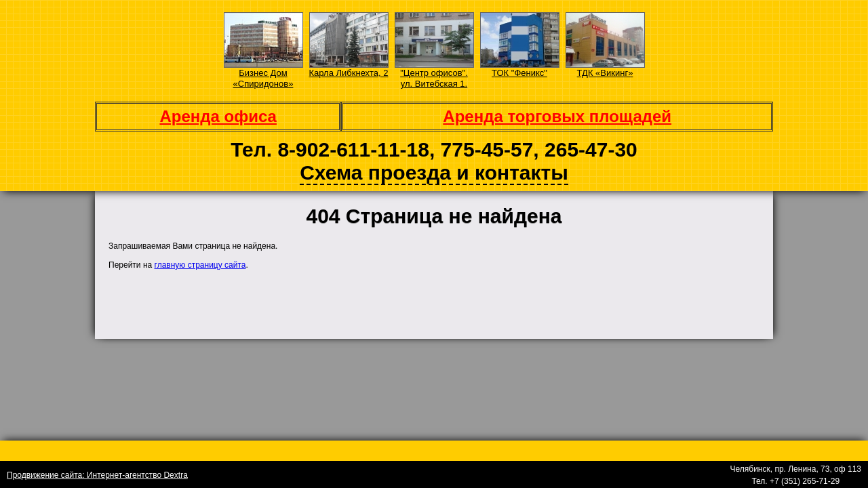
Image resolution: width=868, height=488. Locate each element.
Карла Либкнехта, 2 (349, 73)
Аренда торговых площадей (557, 116)
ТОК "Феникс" (519, 73)
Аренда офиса (218, 116)
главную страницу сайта (200, 265)
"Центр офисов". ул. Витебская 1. (434, 78)
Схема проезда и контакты (434, 172)
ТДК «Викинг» (605, 73)
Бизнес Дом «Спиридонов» (263, 78)
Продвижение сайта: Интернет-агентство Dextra (97, 475)
